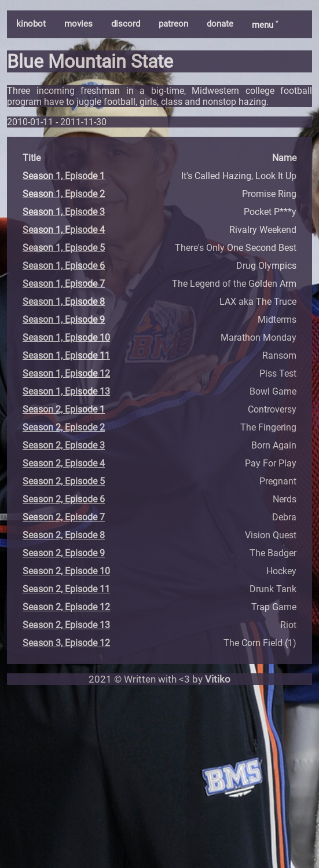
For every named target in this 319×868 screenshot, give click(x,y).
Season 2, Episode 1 (64, 409)
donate (220, 24)
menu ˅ (265, 25)
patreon (173, 24)
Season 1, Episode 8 (64, 302)
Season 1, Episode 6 (64, 266)
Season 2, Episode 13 (66, 625)
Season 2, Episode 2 (64, 427)
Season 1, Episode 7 (64, 284)
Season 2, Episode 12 (66, 607)
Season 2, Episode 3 (64, 445)
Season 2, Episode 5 (64, 481)
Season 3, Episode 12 (66, 643)
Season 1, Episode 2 (64, 194)
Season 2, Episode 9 (64, 553)
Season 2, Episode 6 (64, 499)
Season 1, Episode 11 (66, 355)
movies (78, 24)
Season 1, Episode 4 (64, 230)
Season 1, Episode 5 (64, 248)
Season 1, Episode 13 (66, 391)
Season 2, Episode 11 (66, 589)
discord (126, 24)
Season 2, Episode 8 (64, 535)
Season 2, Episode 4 (64, 463)
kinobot (31, 24)
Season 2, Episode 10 (66, 571)
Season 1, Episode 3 (64, 212)
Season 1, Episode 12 (66, 373)
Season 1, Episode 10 (66, 338)
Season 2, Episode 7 (64, 517)
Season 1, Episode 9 (64, 320)
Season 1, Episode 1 (64, 176)
